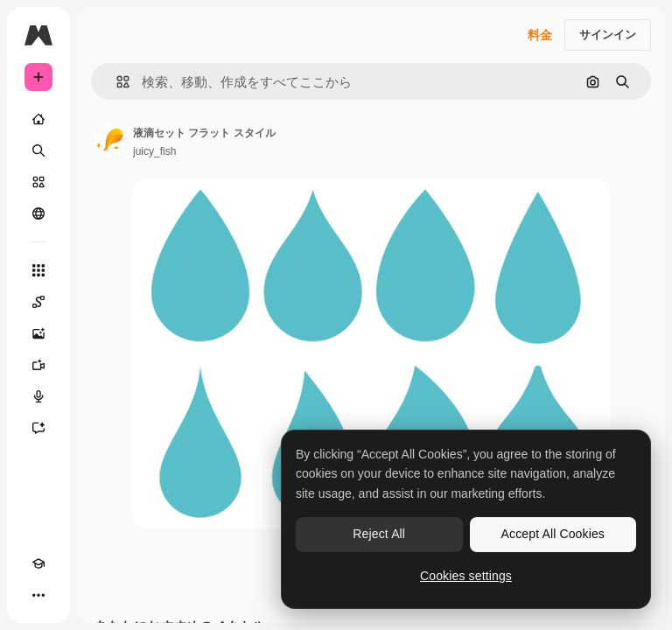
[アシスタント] (38, 428)
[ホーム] (38, 119)
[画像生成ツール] (38, 333)
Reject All (379, 534)
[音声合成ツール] (38, 396)
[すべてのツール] (38, 270)
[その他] (38, 595)
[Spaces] (38, 302)
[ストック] (38, 182)
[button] (116, 82)
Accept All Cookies (553, 534)
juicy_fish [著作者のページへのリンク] (154, 151)
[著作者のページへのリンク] (110, 140)
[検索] (38, 150)
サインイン (608, 35)
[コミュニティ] (38, 213)
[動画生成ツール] (38, 365)
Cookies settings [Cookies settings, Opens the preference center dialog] (466, 576)
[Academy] (38, 563)
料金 (540, 35)
